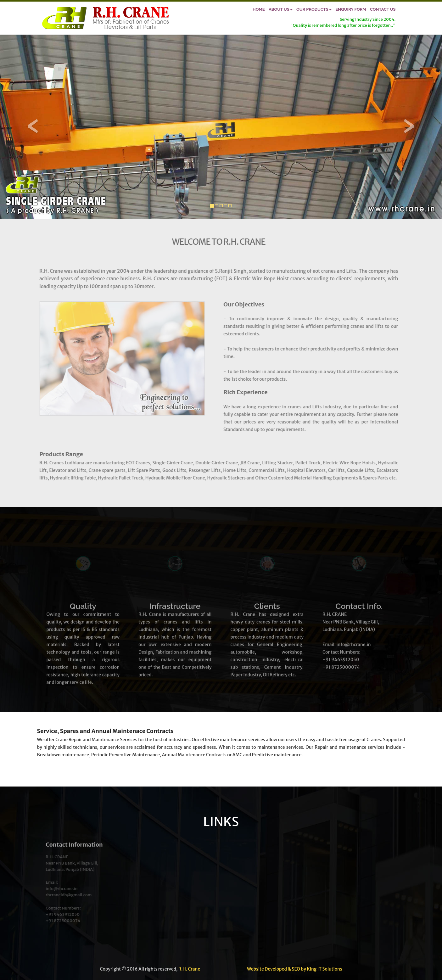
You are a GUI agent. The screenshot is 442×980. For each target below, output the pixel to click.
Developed (276, 969)
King (312, 969)
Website (255, 969)
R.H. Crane (189, 969)
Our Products (314, 9)
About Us (281, 9)
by (304, 969)
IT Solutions (330, 969)
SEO (296, 969)
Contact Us (383, 9)
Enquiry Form (351, 9)
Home (259, 9)
